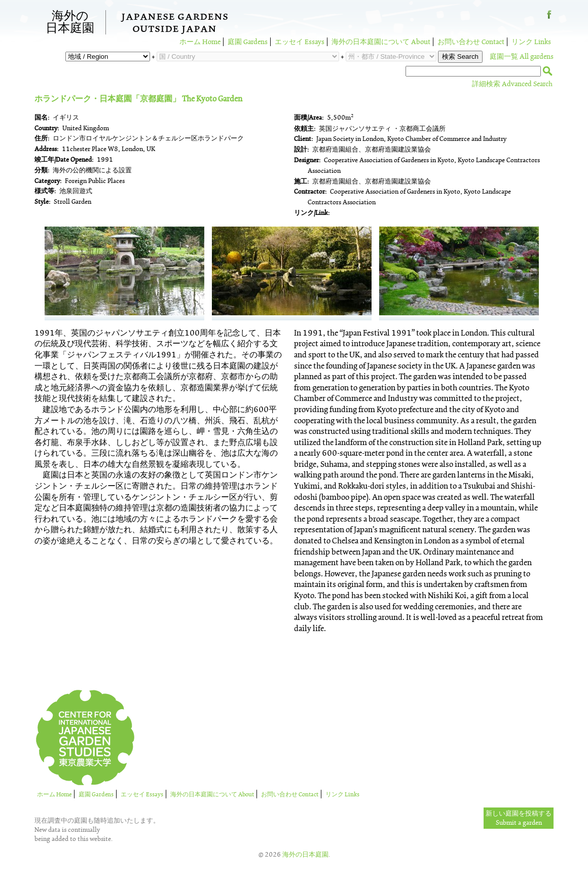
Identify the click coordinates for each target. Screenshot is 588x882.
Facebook (549, 18)
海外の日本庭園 (70, 22)
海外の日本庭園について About (381, 42)
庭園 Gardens (248, 42)
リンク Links (531, 42)
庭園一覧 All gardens (522, 57)
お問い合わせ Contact (471, 42)
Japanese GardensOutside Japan (175, 24)
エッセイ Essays (300, 42)
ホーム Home (200, 42)
